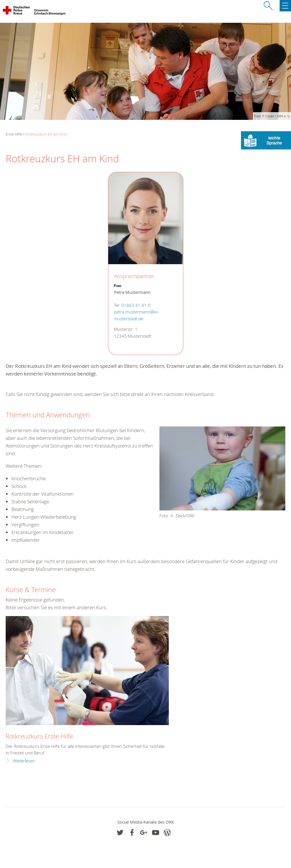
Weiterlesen (24, 761)
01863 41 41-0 (136, 305)
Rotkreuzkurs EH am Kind (46, 134)
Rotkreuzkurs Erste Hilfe (40, 736)
